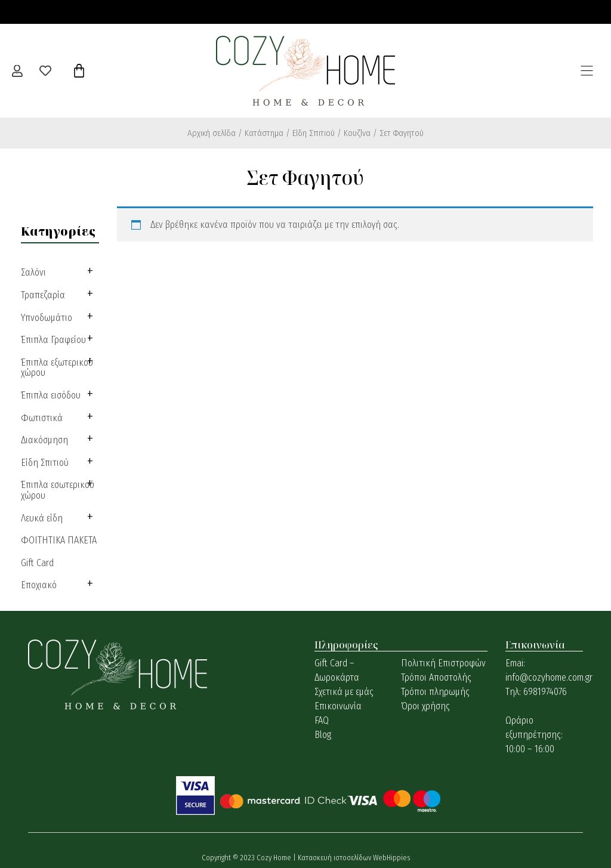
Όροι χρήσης (425, 706)
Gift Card (37, 563)
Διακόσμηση (44, 440)
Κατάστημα (264, 133)
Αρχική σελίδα (212, 133)
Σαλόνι (33, 272)
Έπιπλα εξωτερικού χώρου (57, 368)
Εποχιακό (39, 585)
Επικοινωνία (338, 706)
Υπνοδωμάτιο (47, 318)
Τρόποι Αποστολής (436, 677)
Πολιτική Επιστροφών (443, 663)
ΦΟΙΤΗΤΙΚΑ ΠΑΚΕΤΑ (59, 540)
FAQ (322, 720)
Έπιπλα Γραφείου (53, 340)
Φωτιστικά (42, 418)
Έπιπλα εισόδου (51, 395)
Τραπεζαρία (43, 295)
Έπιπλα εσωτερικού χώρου (58, 490)
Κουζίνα (357, 133)
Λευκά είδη (42, 518)
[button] (587, 70)
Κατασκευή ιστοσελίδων (335, 858)
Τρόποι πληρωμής (435, 692)
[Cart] (79, 71)
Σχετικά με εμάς (344, 692)
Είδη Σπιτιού (314, 133)
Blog (323, 735)
